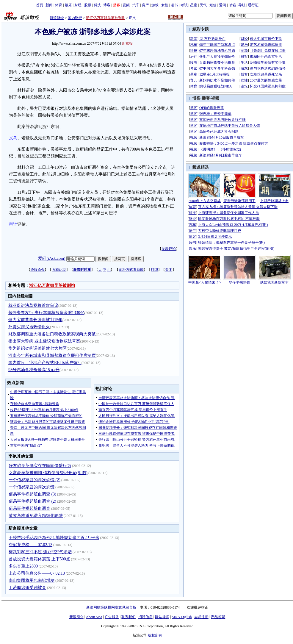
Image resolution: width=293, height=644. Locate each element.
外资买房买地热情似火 (29, 327)
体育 (59, 5)
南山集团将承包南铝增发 (32, 580)
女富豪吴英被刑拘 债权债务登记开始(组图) (48, 473)
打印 (154, 270)
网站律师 (162, 617)
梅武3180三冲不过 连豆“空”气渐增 (40, 552)
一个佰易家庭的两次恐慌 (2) (35, 480)
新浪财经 (57, 18)
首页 (40, 5)
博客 (107, 5)
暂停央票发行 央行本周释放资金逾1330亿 (46, 313)
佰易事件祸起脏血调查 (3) (32, 494)
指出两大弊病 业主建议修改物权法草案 (44, 341)
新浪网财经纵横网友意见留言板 (111, 607)
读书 (174, 5)
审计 (13, 224)
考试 (184, 5)
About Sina (94, 617)
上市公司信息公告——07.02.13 (37, 573)
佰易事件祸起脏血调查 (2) (32, 501)
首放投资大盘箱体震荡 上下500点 (39, 559)
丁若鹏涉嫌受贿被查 (27, 588)
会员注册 (201, 617)
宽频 (126, 5)
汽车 (136, 5)
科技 (97, 5)
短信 (213, 5)
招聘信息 (145, 617)
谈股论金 (37, 270)
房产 (145, 5)
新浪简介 (76, 617)
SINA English (182, 617)
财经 (78, 5)
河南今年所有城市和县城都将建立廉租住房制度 (52, 355)
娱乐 (68, 5)
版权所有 (155, 635)
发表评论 (169, 249)
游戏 (155, 5)
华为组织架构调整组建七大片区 (37, 348)
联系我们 (129, 617)
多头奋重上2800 (23, 566)
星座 (194, 5)
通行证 (253, 5)
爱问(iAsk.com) (52, 258)
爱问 (223, 5)
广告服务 (112, 617)
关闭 (169, 270)
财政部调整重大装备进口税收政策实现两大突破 (52, 334)
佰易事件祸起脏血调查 (29, 508)
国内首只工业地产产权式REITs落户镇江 (45, 363)
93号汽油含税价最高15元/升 (34, 370)
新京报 (127, 43)
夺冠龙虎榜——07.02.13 (30, 545)
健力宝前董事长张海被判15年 (35, 320)
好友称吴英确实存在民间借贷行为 (40, 466)
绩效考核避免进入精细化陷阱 (36, 516)
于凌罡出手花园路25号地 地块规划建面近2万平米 (54, 538)
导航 (242, 5)
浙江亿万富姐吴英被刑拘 (106, 18)
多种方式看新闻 (131, 270)
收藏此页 (59, 270)
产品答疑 (218, 617)
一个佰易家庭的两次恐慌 (32, 487)
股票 (88, 5)
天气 (203, 5)
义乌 (13, 138)
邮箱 (232, 5)
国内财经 (75, 18)
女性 (165, 5)
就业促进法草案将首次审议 (33, 305)
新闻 (49, 5)
